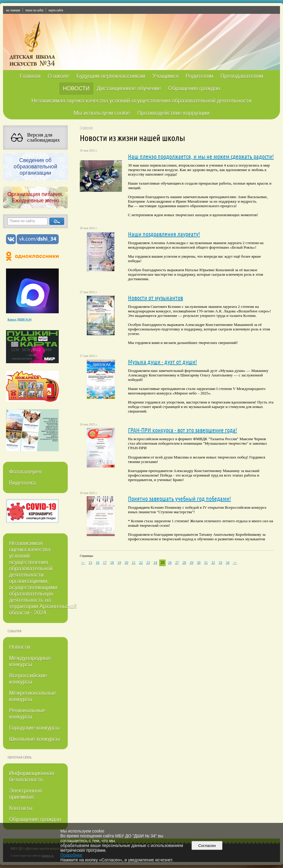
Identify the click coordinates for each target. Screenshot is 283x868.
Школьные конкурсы (34, 739)
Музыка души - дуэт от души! (162, 362)
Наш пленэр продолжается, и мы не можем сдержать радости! (201, 156)
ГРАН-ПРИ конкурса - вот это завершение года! (182, 430)
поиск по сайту (34, 10)
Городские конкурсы (34, 728)
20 (126, 563)
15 (90, 563)
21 (134, 563)
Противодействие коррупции (173, 113)
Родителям (199, 76)
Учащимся (165, 76)
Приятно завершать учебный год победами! (179, 498)
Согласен (207, 846)
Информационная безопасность (32, 776)
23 (148, 563)
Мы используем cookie (102, 113)
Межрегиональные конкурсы (33, 696)
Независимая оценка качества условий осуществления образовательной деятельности (142, 101)
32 (213, 563)
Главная (30, 76)
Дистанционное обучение (129, 88)
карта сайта (56, 10)
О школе (58, 76)
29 (191, 563)
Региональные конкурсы (27, 714)
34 (228, 563)
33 (220, 563)
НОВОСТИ (76, 88)
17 (105, 563)
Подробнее (72, 855)
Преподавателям (242, 76)
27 (177, 563)
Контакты (21, 808)
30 (199, 563)
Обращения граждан (194, 88)
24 (155, 563)
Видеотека (22, 483)
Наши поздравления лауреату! (164, 234)
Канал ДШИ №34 (19, 319)
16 (98, 563)
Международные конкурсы (30, 661)
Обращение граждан (35, 819)
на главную (13, 10)
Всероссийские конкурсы (28, 679)
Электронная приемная (25, 794)
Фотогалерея (25, 472)
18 (112, 563)
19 (119, 563)
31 (206, 563)
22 (141, 563)
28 (184, 563)
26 (170, 563)
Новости (20, 647)
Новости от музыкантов (155, 298)
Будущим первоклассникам (111, 76)
